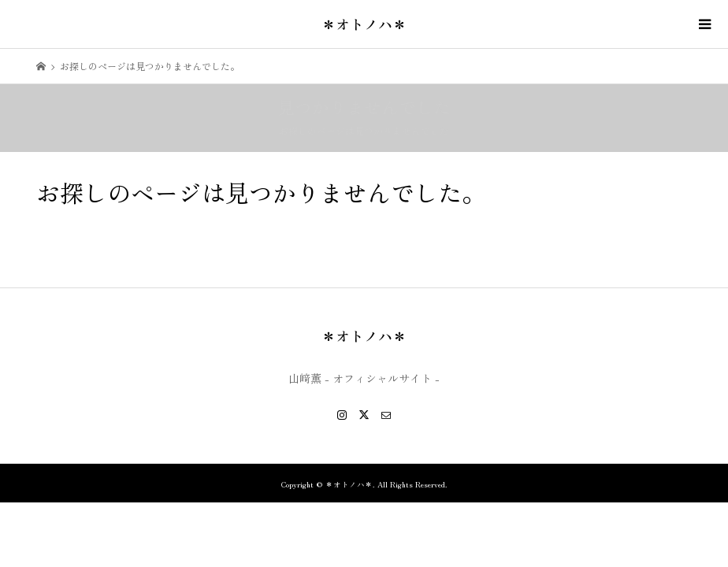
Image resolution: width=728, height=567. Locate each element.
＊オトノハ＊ (364, 24)
